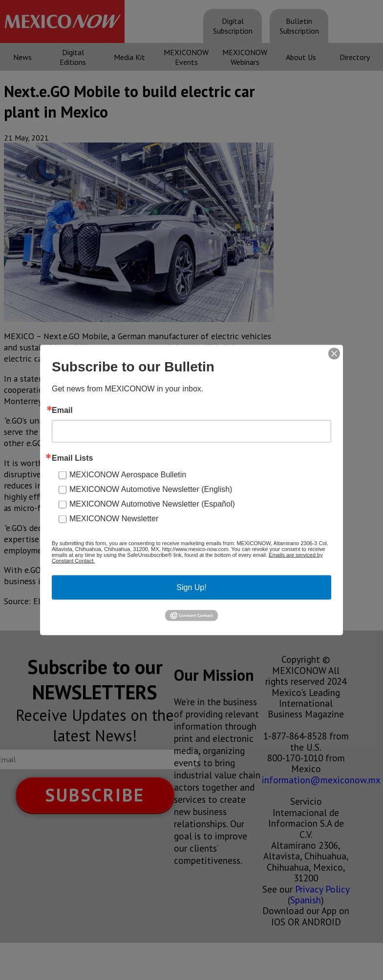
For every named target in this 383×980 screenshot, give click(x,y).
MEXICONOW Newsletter (114, 519)
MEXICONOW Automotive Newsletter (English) (151, 489)
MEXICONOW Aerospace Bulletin (128, 475)
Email (62, 410)
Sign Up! (191, 587)
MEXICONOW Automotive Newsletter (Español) (152, 504)
